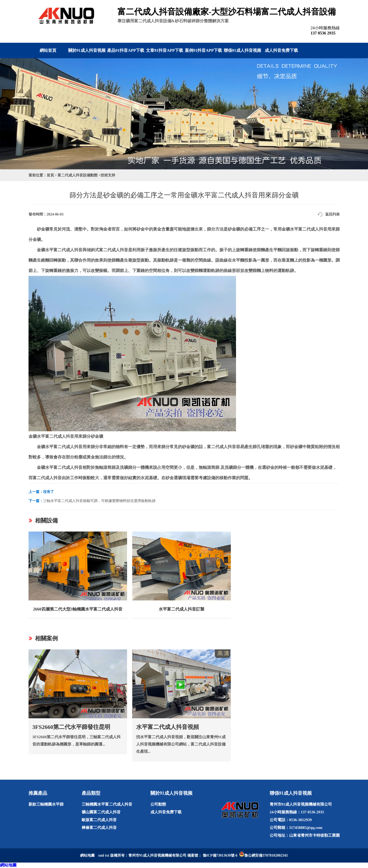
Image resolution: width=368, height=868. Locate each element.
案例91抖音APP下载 (203, 50)
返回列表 (332, 214)
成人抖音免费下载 (281, 50)
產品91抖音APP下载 (126, 50)
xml (101, 855)
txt (107, 855)
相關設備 (46, 521)
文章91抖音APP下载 (165, 50)
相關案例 (46, 638)
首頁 (50, 175)
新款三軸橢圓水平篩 (46, 804)
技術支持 (108, 175)
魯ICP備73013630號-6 (220, 855)
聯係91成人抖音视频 (242, 50)
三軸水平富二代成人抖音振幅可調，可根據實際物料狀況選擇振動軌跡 (99, 501)
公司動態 (158, 804)
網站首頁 (48, 50)
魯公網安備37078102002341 (266, 855)
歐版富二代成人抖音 (99, 820)
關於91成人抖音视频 (87, 50)
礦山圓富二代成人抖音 (101, 812)
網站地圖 (8, 865)
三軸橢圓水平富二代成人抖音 (107, 804)
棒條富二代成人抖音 (99, 828)
